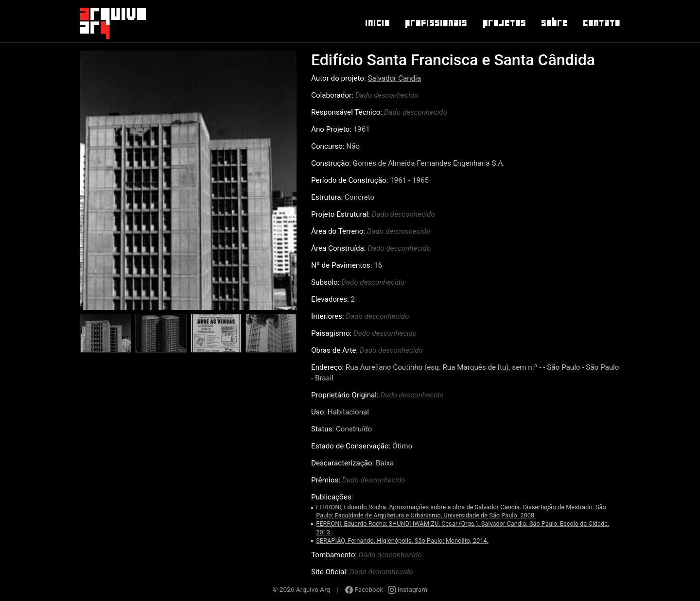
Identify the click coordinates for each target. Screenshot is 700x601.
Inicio (377, 23)
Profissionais (436, 23)
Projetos (504, 23)
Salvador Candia (394, 78)
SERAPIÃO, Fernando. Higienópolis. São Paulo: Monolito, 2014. (402, 541)
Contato (601, 23)
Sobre (554, 23)
